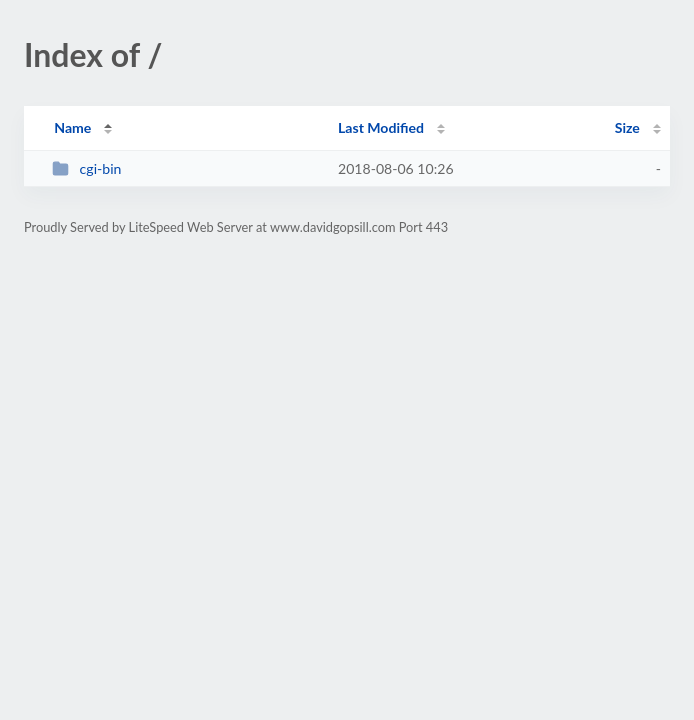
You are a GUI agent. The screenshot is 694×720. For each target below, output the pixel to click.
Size (627, 127)
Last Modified (381, 127)
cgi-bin (86, 168)
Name (72, 127)
